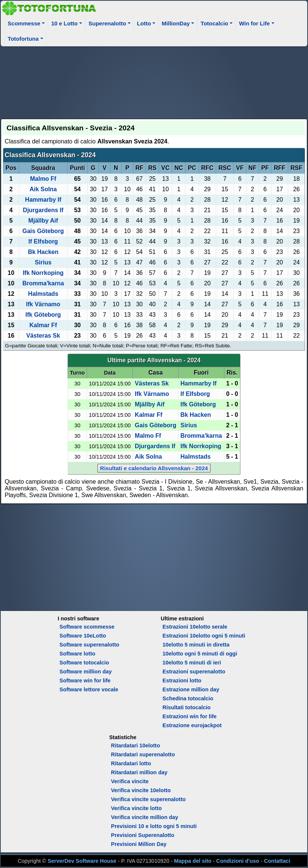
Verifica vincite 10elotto (141, 790)
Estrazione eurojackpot (192, 725)
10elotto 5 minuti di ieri (192, 663)
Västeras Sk (43, 336)
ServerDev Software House (82, 861)
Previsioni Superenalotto (143, 835)
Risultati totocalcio (186, 707)
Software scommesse (87, 627)
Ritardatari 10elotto (135, 745)
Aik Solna (43, 189)
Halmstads (43, 294)
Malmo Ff (43, 179)
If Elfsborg (43, 241)
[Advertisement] (154, 81)
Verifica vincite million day (144, 817)
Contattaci (277, 861)
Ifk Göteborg (43, 315)
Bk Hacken (43, 252)
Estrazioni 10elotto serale (195, 627)
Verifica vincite (130, 781)
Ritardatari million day (139, 772)
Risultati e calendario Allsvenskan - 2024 (154, 468)
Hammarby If (43, 200)
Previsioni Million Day (139, 844)
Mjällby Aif (43, 221)
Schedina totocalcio (188, 698)
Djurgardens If (43, 210)
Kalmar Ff (43, 325)
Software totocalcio (84, 663)
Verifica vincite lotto (136, 808)
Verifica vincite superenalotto (148, 799)
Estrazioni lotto (182, 681)
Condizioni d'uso (238, 861)
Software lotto (77, 654)
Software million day (85, 672)
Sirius (43, 262)
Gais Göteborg (43, 231)
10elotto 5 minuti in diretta (196, 645)
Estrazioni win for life (189, 716)
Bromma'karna (43, 283)
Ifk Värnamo (43, 304)
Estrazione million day (191, 689)
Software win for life (85, 681)
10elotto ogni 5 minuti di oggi (200, 654)
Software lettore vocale (89, 689)
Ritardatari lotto (131, 763)
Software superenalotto (89, 645)
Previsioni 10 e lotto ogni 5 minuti (154, 826)
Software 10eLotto (83, 636)
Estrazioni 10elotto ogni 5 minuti (204, 636)
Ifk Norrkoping (43, 273)
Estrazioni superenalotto (194, 672)
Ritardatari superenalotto (143, 754)
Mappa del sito (193, 861)
